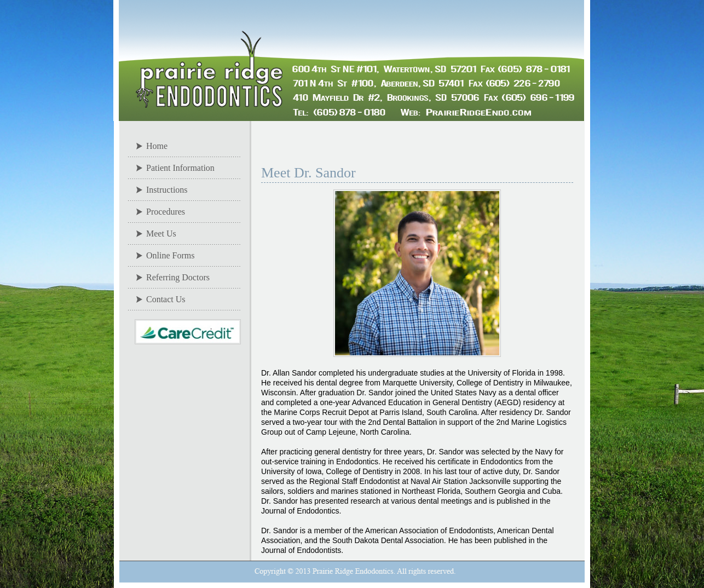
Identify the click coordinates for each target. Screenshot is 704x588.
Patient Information (180, 168)
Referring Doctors (178, 277)
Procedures (166, 212)
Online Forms (170, 255)
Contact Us (166, 299)
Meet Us (161, 234)
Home (157, 146)
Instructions (167, 190)
